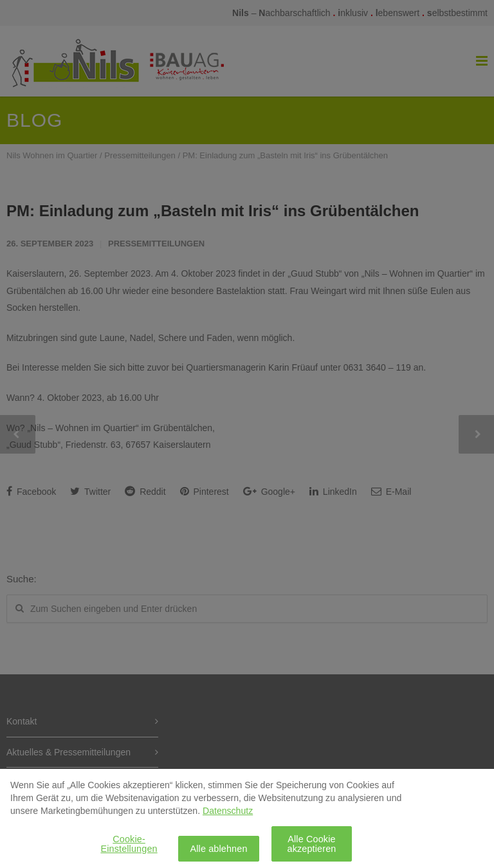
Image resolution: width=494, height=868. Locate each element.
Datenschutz (228, 816)
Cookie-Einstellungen (129, 849)
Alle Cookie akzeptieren (311, 849)
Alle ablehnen (218, 854)
